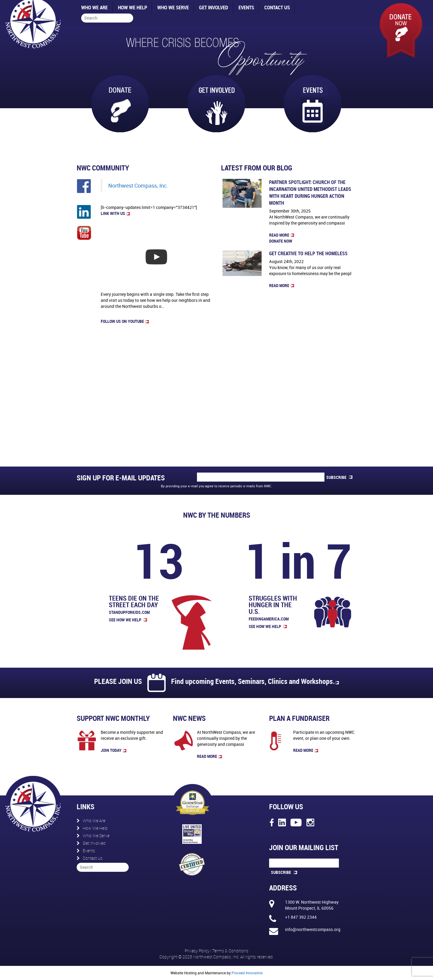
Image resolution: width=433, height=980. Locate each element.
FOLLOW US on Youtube (125, 321)
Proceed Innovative (247, 973)
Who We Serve (173, 7)
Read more (282, 235)
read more (209, 756)
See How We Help (128, 620)
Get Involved (214, 7)
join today (114, 750)
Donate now (281, 241)
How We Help (132, 7)
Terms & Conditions (230, 951)
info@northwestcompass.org (313, 929)
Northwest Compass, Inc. (138, 186)
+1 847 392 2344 (301, 917)
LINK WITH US (115, 213)
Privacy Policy (198, 951)
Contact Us (277, 7)
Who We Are (94, 7)
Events (246, 7)
